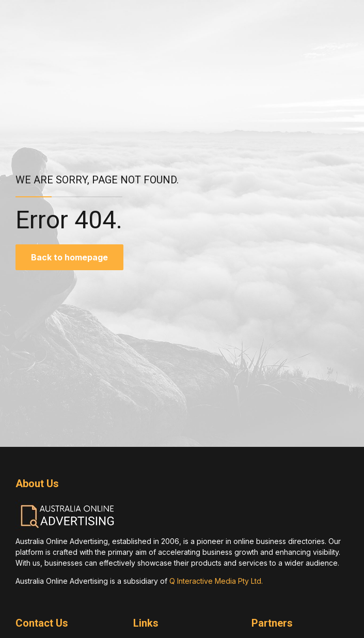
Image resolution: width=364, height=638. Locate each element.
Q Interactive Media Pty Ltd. (216, 581)
